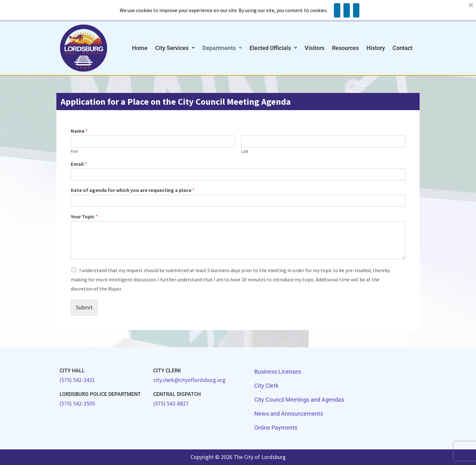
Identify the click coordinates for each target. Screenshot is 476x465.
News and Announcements (289, 414)
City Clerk (266, 386)
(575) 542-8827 (171, 403)
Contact (403, 48)
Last (245, 151)
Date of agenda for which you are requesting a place (133, 190)
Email (79, 164)
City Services (175, 48)
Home (140, 48)
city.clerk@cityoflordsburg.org (189, 380)
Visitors (314, 48)
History (376, 48)
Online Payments (276, 428)
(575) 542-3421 (77, 380)
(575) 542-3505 (77, 403)
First (74, 151)
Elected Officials (273, 48)
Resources (345, 48)
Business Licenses (278, 372)
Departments (222, 48)
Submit (84, 307)
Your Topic (84, 216)
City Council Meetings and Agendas (299, 400)
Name (79, 131)
